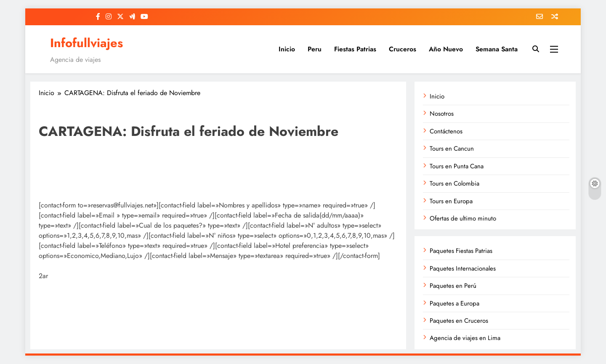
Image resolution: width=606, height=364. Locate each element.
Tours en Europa (451, 201)
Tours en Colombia (454, 183)
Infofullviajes (86, 43)
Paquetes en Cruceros (459, 321)
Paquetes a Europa (454, 303)
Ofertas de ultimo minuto (463, 218)
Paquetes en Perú (453, 286)
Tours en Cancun (452, 149)
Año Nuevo (446, 49)
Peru (315, 49)
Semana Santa (497, 49)
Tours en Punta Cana (457, 166)
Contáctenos (446, 131)
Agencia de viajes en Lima (465, 338)
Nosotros (442, 114)
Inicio (287, 49)
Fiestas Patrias (355, 49)
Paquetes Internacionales (463, 268)
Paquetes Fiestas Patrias (461, 251)
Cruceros (403, 49)
